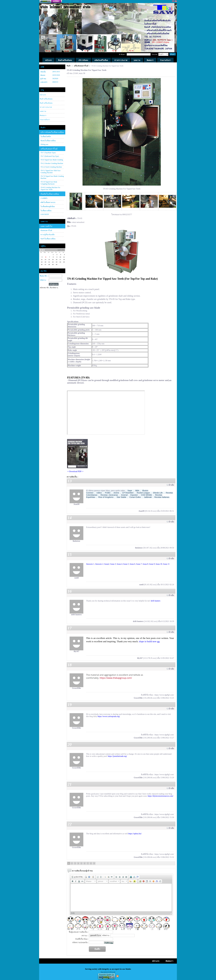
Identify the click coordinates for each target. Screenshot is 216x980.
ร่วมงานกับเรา (45, 120)
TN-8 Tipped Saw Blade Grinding (52, 160)
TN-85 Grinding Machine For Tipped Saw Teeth (50, 189)
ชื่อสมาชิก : (44, 276)
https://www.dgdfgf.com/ (164, 695)
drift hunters (156, 601)
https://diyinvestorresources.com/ (160, 796)
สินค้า (69, 66)
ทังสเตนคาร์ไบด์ (46, 230)
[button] (77, 877)
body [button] (73, 913)
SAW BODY (45, 214)
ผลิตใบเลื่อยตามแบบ (48, 202)
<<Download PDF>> (75, 471)
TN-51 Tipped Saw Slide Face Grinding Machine (50, 172)
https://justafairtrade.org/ (117, 756)
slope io (143, 641)
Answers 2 (99, 564)
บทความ (43, 111)
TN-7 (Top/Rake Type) (48, 153)
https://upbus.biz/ (135, 834)
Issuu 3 (113, 564)
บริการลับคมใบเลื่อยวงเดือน (52, 132)
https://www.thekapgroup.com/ (116, 678)
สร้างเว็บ (51, 2)
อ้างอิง (171, 485)
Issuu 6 (133, 564)
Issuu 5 (126, 564)
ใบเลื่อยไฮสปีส (46, 137)
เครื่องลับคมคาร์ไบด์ (49, 149)
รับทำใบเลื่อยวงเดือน (48, 239)
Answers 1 (90, 564)
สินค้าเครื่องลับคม (46, 99)
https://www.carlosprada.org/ (109, 716)
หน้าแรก (43, 95)
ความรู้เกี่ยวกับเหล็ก (48, 235)
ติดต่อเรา (43, 115)
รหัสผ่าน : (43, 280)
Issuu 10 (159, 564)
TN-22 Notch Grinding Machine (51, 167)
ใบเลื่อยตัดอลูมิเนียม (48, 206)
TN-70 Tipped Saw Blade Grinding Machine (52, 177)
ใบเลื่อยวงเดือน (46, 211)
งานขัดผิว (44, 198)
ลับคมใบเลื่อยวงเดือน (48, 141)
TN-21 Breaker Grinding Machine (52, 163)
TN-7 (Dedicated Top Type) (50, 156)
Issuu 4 (120, 564)
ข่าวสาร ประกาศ (46, 107)
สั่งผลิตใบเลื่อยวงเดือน (50, 194)
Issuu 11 (166, 564)
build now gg (153, 641)
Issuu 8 (145, 564)
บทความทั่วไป (46, 226)
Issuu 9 (152, 564)
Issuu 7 (139, 564)
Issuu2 (107, 564)
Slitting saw (44, 144)
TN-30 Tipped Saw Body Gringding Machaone (49, 183)
